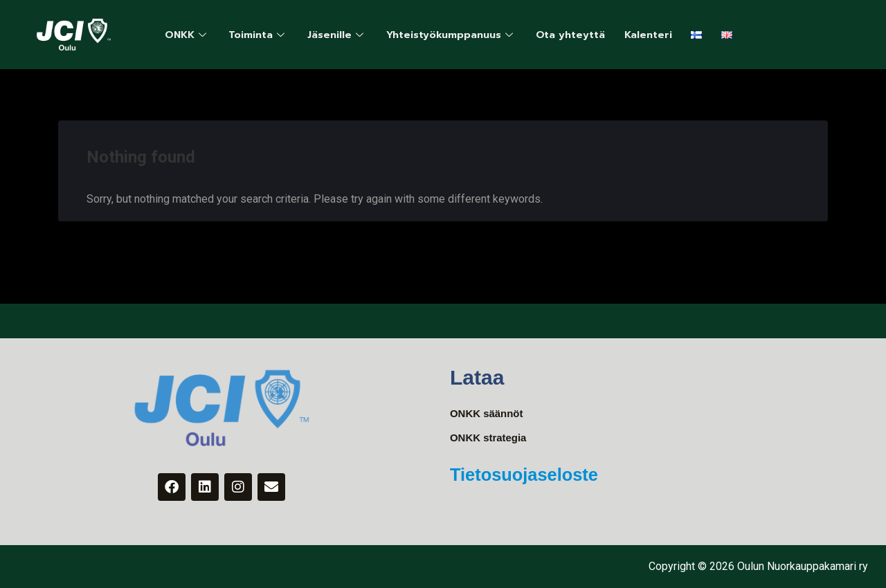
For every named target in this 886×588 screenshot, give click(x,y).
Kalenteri (668, 35)
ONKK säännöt (489, 414)
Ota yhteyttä (588, 35)
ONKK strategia (491, 439)
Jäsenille (345, 35)
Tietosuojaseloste (537, 476)
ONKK (189, 35)
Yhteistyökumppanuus (464, 35)
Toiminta (264, 35)
